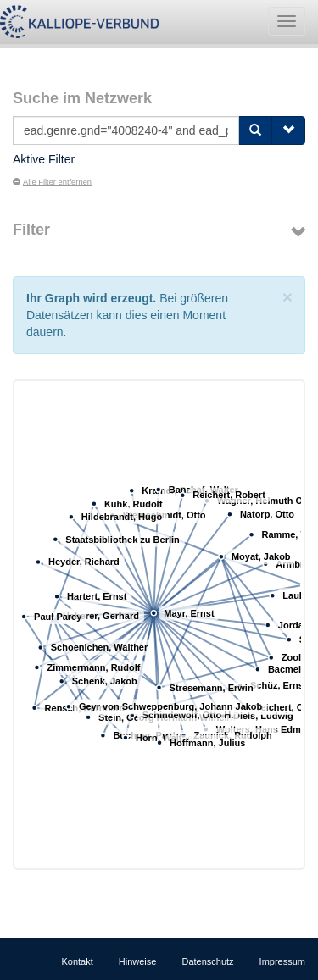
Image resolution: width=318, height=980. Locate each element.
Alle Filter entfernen (52, 182)
